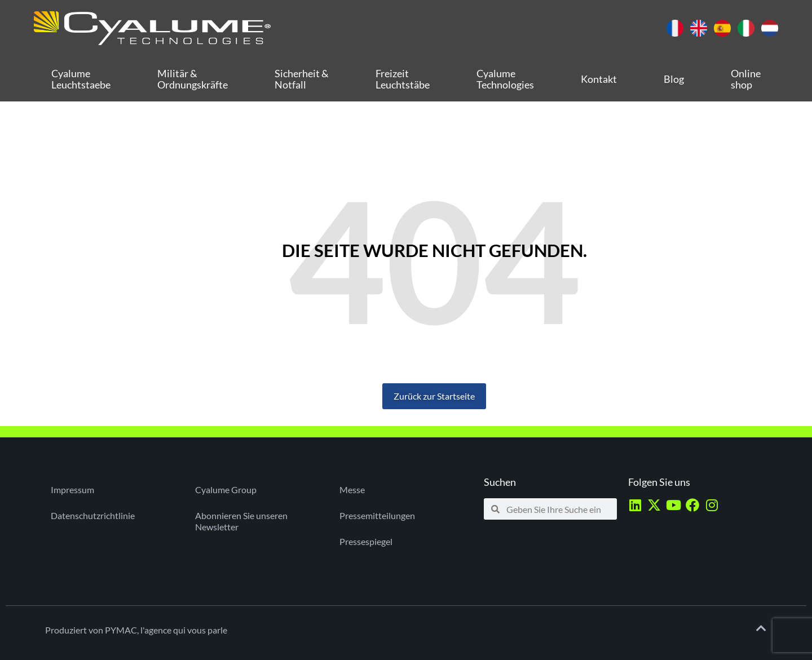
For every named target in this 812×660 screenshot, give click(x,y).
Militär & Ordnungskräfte (193, 79)
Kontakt (599, 79)
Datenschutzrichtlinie (93, 515)
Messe (352, 490)
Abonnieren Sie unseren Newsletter (241, 521)
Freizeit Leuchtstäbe (403, 79)
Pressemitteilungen (377, 515)
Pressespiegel (366, 541)
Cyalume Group (226, 490)
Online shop (746, 79)
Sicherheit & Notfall (302, 79)
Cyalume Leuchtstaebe (81, 79)
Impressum (72, 490)
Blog (674, 79)
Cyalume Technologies (505, 79)
